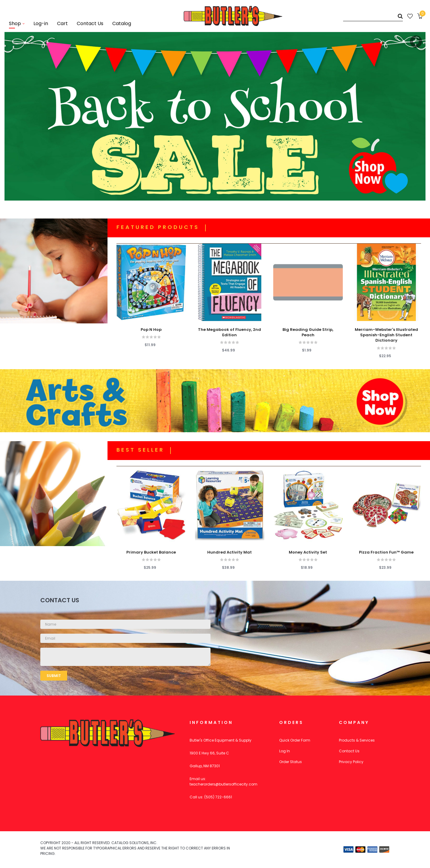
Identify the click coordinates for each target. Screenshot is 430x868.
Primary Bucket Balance (151, 552)
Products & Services (357, 740)
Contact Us (349, 751)
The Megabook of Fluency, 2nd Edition (229, 332)
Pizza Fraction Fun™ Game (386, 552)
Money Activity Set (308, 552)
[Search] (373, 16)
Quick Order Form (295, 740)
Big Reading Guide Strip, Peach (308, 332)
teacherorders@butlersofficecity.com (224, 784)
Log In (285, 751)
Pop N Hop (151, 330)
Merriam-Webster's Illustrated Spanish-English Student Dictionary (386, 335)
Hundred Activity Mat (229, 552)
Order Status (291, 762)
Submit (54, 676)
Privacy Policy (351, 762)
